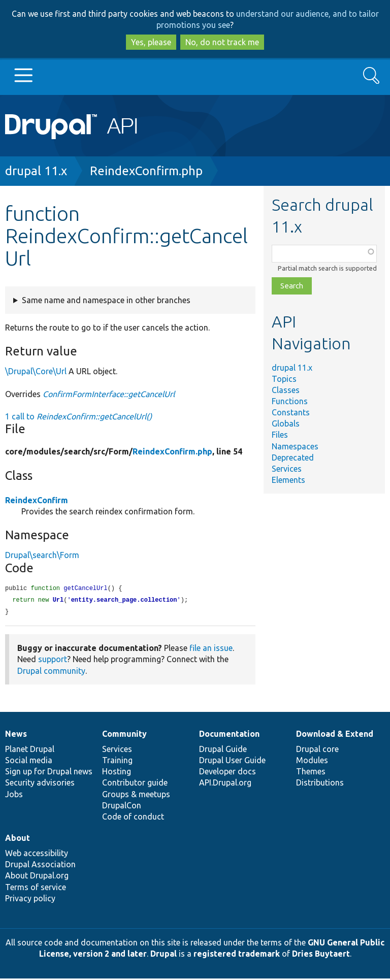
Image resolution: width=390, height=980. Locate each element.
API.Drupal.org (225, 784)
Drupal (164, 955)
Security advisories (40, 784)
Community (124, 735)
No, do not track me (222, 42)
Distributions (320, 784)
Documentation (229, 735)
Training (117, 762)
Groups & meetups (136, 796)
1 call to (78, 416)
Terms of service (36, 889)
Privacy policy (30, 900)
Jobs (14, 796)
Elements (288, 480)
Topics (284, 379)
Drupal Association (40, 866)
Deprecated (293, 458)
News (16, 735)
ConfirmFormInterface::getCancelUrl (109, 394)
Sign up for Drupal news (49, 773)
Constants (291, 412)
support (53, 661)
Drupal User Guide (232, 762)
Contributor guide (135, 784)
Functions (290, 401)
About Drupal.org (37, 877)
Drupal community (51, 672)
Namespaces (295, 446)
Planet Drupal (30, 750)
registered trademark (237, 955)
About (18, 839)
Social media (29, 762)
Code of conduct (133, 818)
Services (287, 469)
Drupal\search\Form (42, 555)
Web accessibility (37, 855)
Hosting (117, 773)
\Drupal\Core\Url (36, 371)
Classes (286, 390)
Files (280, 435)
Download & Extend (335, 735)
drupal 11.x (36, 171)
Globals (286, 423)
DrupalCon (122, 807)
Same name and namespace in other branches (106, 300)
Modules (312, 762)
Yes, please (151, 42)
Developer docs (227, 773)
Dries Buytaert (321, 955)
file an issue (211, 649)
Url (58, 601)
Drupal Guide (223, 750)
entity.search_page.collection (124, 601)
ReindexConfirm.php (146, 171)
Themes (311, 773)
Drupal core (317, 750)
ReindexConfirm (37, 500)
